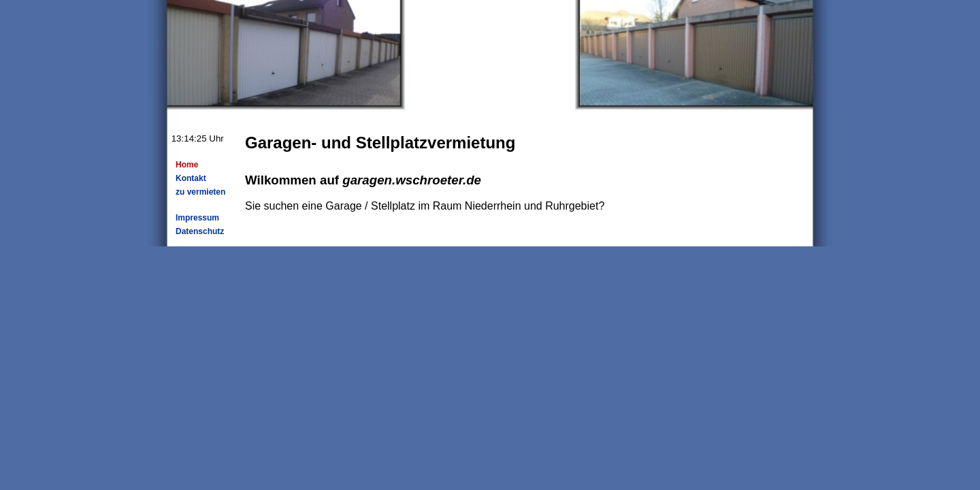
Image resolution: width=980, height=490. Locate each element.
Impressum (197, 218)
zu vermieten (200, 192)
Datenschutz (200, 231)
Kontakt (191, 178)
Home (187, 165)
